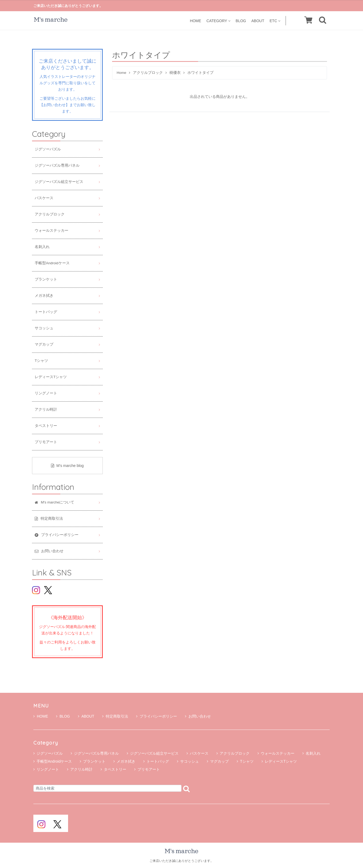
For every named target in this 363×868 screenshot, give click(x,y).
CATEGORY (218, 21)
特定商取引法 (115, 716)
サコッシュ (44, 328)
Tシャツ (41, 361)
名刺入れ (42, 247)
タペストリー (46, 426)
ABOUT (258, 21)
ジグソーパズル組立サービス (59, 182)
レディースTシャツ (51, 377)
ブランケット (46, 279)
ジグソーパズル (48, 149)
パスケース (44, 198)
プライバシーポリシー (157, 716)
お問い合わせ (198, 716)
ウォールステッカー (52, 231)
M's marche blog (67, 466)
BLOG (241, 21)
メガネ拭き (44, 296)
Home (121, 73)
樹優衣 (175, 73)
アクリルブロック (148, 73)
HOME (196, 21)
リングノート (46, 393)
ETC (275, 21)
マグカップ (44, 344)
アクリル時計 (46, 409)
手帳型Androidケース (52, 263)
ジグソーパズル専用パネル (57, 165)
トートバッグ (46, 312)
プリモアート (46, 442)
